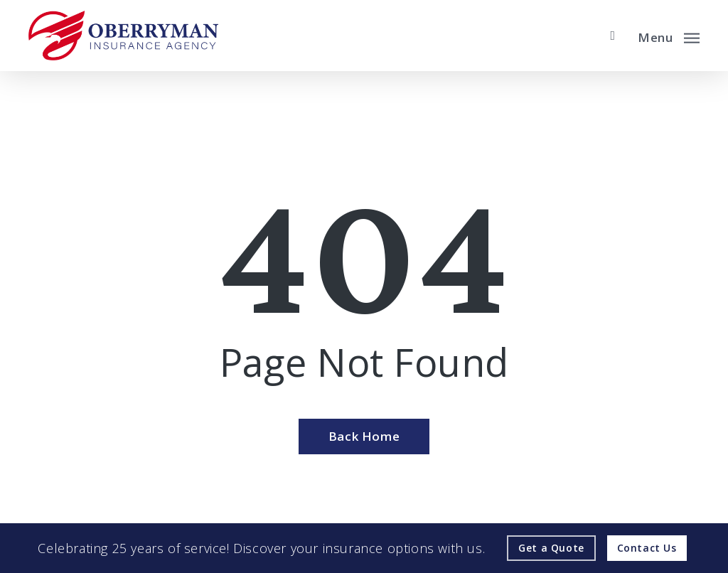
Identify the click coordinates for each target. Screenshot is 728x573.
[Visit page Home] (123, 36)
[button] (669, 36)
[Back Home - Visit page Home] (364, 437)
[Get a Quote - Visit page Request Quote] (551, 548)
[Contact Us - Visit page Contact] (647, 548)
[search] (613, 36)
